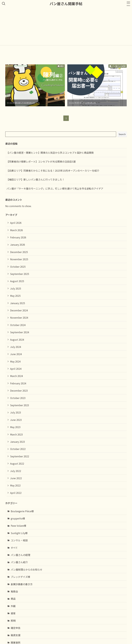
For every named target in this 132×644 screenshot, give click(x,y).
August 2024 (17, 340)
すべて (14, 548)
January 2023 (18, 442)
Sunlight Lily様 (19, 533)
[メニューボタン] (128, 4)
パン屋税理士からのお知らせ (27, 570)
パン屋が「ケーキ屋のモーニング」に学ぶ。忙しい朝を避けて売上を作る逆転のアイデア (55, 188)
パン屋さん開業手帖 (66, 4)
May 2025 (15, 296)
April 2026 (16, 223)
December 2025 (19, 252)
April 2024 (16, 369)
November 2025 (19, 259)
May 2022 (15, 485)
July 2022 (16, 471)
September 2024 (20, 332)
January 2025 (18, 303)
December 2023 (19, 391)
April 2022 (16, 493)
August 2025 (17, 281)
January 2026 (18, 245)
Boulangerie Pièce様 (22, 511)
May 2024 (15, 361)
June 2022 (16, 478)
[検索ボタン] (4, 4)
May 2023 (15, 427)
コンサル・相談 (19, 540)
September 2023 (20, 405)
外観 (13, 606)
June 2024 (16, 354)
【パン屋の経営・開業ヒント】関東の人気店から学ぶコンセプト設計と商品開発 (50, 153)
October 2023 (18, 398)
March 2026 (16, 230)
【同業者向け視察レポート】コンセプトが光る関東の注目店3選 (41, 161)
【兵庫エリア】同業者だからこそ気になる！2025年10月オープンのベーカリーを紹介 (53, 171)
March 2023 (16, 434)
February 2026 (18, 237)
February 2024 (18, 383)
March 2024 (16, 376)
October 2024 (18, 325)
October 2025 (18, 267)
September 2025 (20, 274)
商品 (13, 599)
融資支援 (16, 635)
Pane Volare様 (18, 526)
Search (122, 134)
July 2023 (16, 412)
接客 (13, 613)
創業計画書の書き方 (22, 584)
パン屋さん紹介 (19, 562)
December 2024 (19, 310)
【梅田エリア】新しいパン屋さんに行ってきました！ (36, 179)
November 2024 (19, 318)
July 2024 (16, 347)
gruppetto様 (18, 518)
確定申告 (16, 628)
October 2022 (18, 449)
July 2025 (16, 288)
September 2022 (20, 456)
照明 (13, 621)
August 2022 (17, 464)
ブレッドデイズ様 (20, 577)
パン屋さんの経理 (20, 555)
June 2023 (16, 420)
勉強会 (14, 591)
